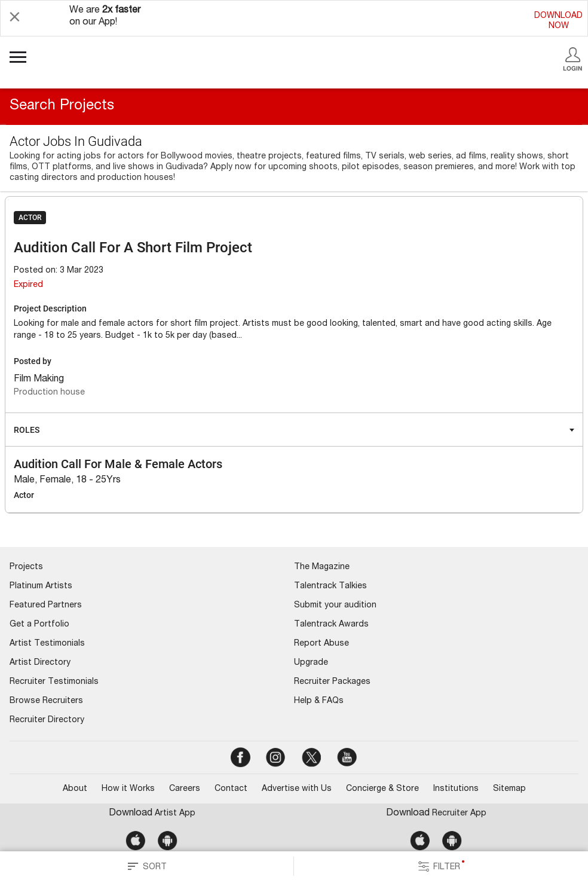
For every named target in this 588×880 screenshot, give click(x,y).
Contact (231, 789)
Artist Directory (40, 663)
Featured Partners (46, 606)
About (75, 789)
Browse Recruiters (46, 701)
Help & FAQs (319, 701)
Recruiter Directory (47, 720)
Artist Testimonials (47, 644)
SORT (147, 866)
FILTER (441, 866)
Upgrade (311, 663)
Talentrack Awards (331, 625)
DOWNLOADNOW (558, 21)
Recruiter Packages (332, 682)
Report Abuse (321, 644)
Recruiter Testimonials (54, 682)
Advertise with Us (297, 789)
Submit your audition (335, 606)
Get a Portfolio (39, 625)
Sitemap (509, 789)
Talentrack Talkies (330, 586)
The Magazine (322, 567)
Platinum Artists (41, 586)
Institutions (456, 789)
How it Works (128, 789)
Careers (185, 789)
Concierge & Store (382, 789)
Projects (26, 567)
